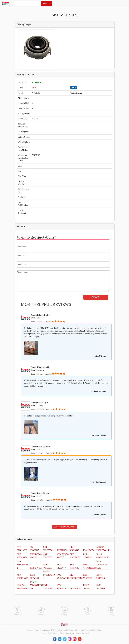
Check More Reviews (64, 527)
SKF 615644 (75, 588)
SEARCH (46, 3)
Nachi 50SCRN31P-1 (49, 575)
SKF (34, 88)
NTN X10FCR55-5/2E (102, 565)
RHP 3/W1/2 (36, 568)
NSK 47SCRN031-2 (23, 565)
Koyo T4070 (89, 550)
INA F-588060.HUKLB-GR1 (38, 585)
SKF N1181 (62, 550)
